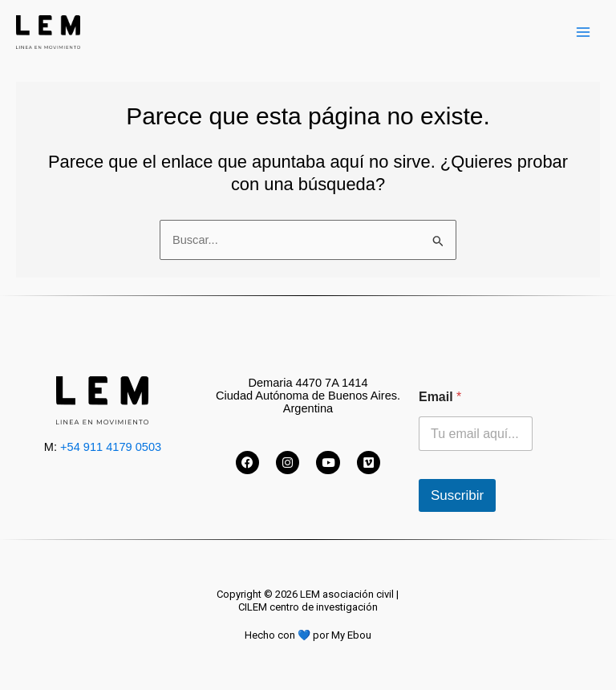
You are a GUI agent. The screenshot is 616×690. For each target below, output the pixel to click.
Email (440, 397)
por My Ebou (342, 635)
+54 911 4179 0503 (111, 447)
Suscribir (457, 495)
